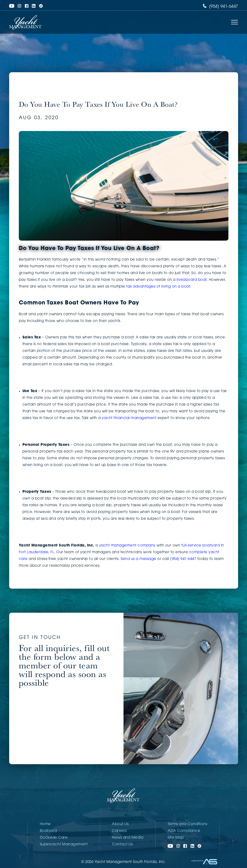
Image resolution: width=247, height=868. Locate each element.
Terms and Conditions (187, 824)
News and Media (128, 838)
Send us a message (138, 559)
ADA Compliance (184, 831)
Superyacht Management (64, 845)
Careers (119, 831)
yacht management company (127, 546)
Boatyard (48, 831)
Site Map (176, 838)
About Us (120, 824)
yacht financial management (129, 418)
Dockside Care (54, 838)
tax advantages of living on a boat (158, 287)
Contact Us (122, 845)
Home (45, 824)
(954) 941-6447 (220, 7)
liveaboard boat (192, 280)
